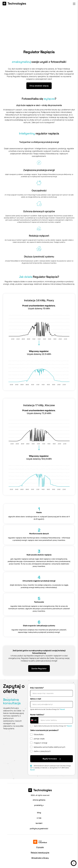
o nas (39, 818)
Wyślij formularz (51, 759)
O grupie (40, 847)
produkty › (39, 805)
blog (39, 813)
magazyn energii (40, 743)
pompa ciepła (39, 739)
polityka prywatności (39, 828)
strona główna (39, 800)
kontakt (39, 823)
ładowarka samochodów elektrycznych (50, 747)
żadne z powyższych (42, 751)
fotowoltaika (39, 734)
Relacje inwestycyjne (40, 853)
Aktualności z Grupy (40, 858)
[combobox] (34, 720)
